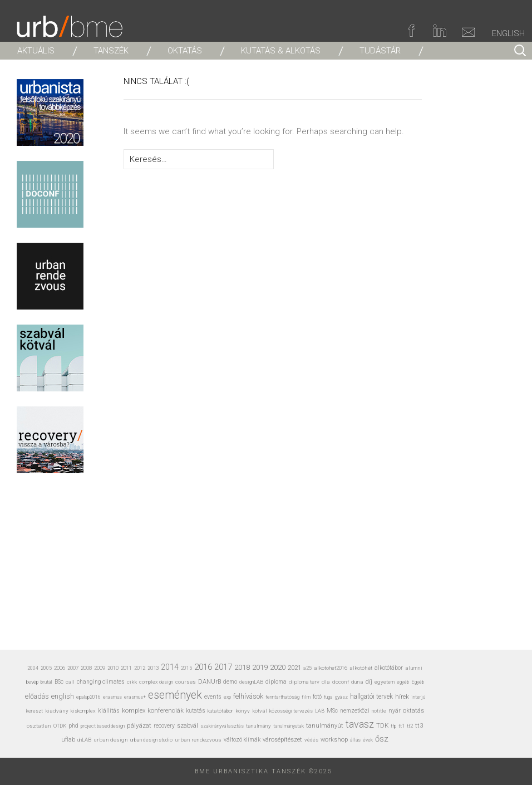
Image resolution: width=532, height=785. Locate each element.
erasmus (112, 697)
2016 (203, 667)
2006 (60, 668)
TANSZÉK (111, 51)
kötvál (260, 711)
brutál (46, 682)
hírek (402, 696)
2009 (100, 668)
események (175, 695)
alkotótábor (389, 668)
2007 (73, 668)
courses (186, 682)
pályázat (139, 725)
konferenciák (166, 710)
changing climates (101, 682)
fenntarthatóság (282, 697)
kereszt (35, 711)
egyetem (385, 682)
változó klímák (242, 740)
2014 (170, 667)
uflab (68, 740)
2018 (242, 667)
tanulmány (258, 726)
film (306, 697)
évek (368, 740)
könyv (243, 711)
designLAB (251, 682)
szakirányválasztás (222, 726)
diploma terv (304, 682)
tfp (393, 726)
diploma (276, 682)
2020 (278, 667)
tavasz (360, 724)
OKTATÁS (185, 51)
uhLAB (84, 740)
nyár (395, 711)
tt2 (410, 726)
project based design (103, 726)
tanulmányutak (289, 726)
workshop (334, 740)
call (70, 682)
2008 (86, 668)
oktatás (413, 711)
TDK (382, 725)
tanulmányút (325, 726)
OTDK (60, 726)
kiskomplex (83, 711)
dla (326, 682)
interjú (418, 697)
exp (227, 697)
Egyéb (418, 682)
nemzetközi (355, 711)
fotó (317, 697)
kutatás (196, 711)
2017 (223, 667)
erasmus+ (135, 697)
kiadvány (57, 711)
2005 (46, 668)
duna (357, 682)
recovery (164, 726)
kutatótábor (220, 711)
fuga (328, 697)
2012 (140, 668)
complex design (156, 682)
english (63, 696)
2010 (113, 668)
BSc (59, 682)
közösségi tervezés (291, 711)
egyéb (403, 682)
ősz (382, 739)
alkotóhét (361, 668)
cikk (132, 682)
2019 (260, 667)
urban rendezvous (198, 740)
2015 (186, 668)
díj (369, 682)
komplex (134, 711)
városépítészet (282, 740)
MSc (332, 711)
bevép (32, 682)
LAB (320, 711)
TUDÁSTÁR (380, 51)
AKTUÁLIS (36, 51)
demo (230, 682)
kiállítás (109, 711)
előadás (37, 696)
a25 (307, 668)
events (213, 697)
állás (355, 740)
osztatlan (39, 726)
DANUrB (210, 682)
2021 (294, 668)
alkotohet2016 (331, 668)
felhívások (248, 696)
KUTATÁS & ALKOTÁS (281, 51)
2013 (153, 668)
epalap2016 (88, 697)
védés (311, 740)
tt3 (419, 726)
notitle (379, 711)
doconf (341, 682)
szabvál (188, 726)
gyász (341, 697)
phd (73, 726)
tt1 (402, 726)
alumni (414, 668)
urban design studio (151, 740)
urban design (111, 740)
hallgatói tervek (371, 696)
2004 (33, 668)
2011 (126, 668)
